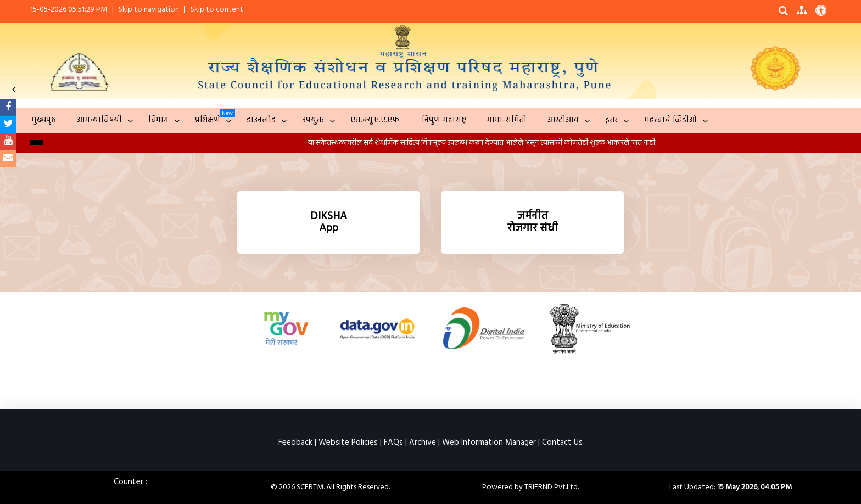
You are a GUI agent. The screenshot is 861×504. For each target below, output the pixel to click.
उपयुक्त (313, 120)
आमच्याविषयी (99, 120)
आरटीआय (563, 120)
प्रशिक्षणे (208, 120)
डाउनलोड (261, 120)
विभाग (158, 120)
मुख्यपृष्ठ (44, 120)
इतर (611, 120)
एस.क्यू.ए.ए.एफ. (376, 120)
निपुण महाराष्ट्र (444, 120)
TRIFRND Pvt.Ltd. (552, 487)
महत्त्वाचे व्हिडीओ (670, 120)
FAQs (393, 443)
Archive (423, 443)
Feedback (295, 443)
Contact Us (562, 443)
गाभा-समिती (507, 120)
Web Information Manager (489, 443)
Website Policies (348, 443)
